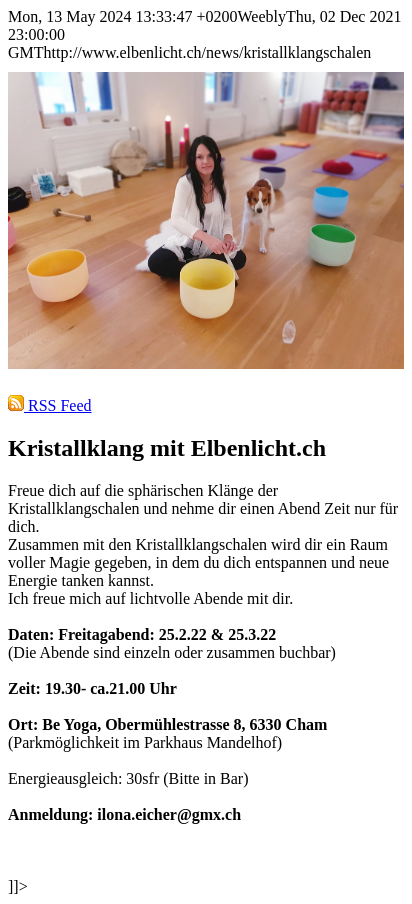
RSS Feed (50, 405)
